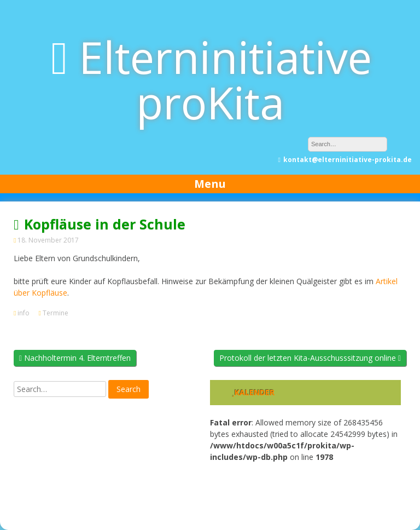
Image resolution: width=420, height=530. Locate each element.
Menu (210, 184)
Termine (56, 313)
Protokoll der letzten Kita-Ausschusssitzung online (310, 358)
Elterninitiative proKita (225, 79)
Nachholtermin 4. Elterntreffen (75, 358)
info (24, 313)
